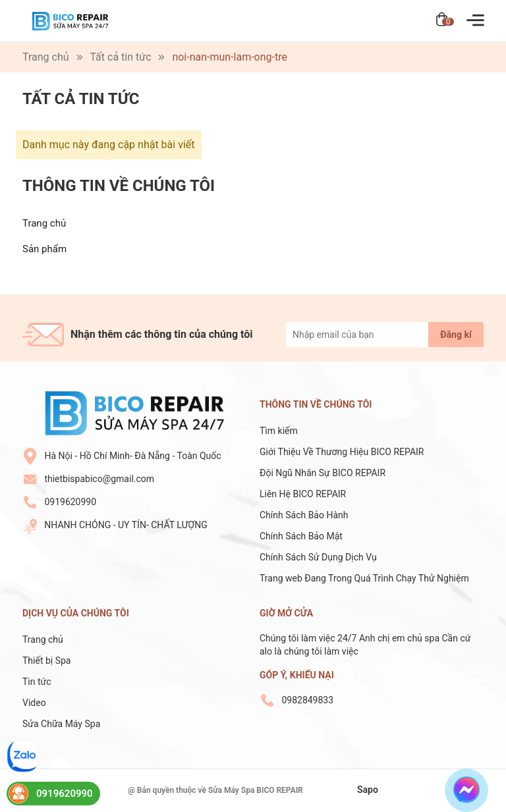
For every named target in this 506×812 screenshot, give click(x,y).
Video (34, 703)
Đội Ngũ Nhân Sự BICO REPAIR (323, 473)
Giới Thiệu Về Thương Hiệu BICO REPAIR (342, 452)
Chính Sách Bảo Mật (301, 536)
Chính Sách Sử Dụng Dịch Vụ (318, 557)
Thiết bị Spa (46, 661)
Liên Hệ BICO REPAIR (304, 494)
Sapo (368, 790)
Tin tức (37, 682)
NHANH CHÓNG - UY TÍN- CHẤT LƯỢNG (126, 525)
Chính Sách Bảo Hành (304, 515)
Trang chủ (44, 223)
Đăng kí (456, 335)
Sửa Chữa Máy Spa (61, 724)
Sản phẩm (44, 249)
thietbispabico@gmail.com (99, 479)
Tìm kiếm (279, 431)
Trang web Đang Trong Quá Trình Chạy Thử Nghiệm (364, 578)
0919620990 (70, 502)
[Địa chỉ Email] (385, 335)
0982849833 (307, 700)
